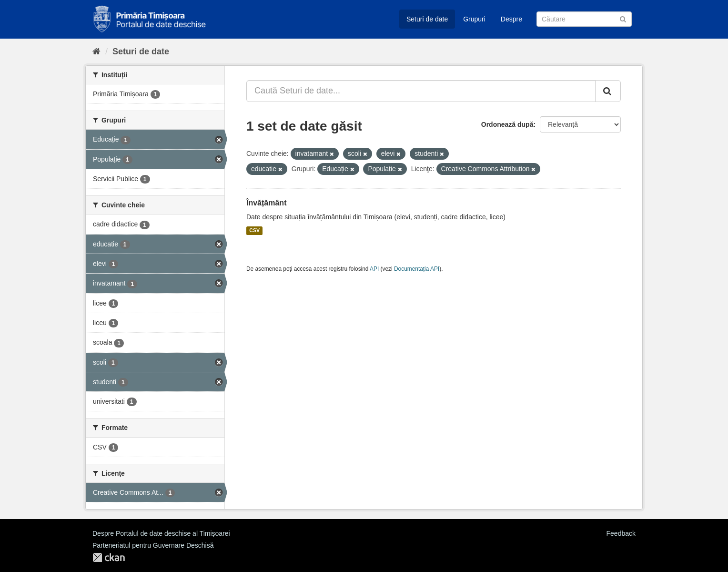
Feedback (621, 533)
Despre (511, 19)
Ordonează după (507, 124)
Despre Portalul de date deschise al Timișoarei (161, 533)
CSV (254, 231)
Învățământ (266, 203)
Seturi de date (427, 19)
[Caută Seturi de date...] (421, 91)
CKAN (109, 557)
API (374, 269)
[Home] (96, 51)
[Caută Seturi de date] (584, 19)
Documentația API (417, 269)
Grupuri (474, 19)
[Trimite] (623, 18)
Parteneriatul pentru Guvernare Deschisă (153, 545)
